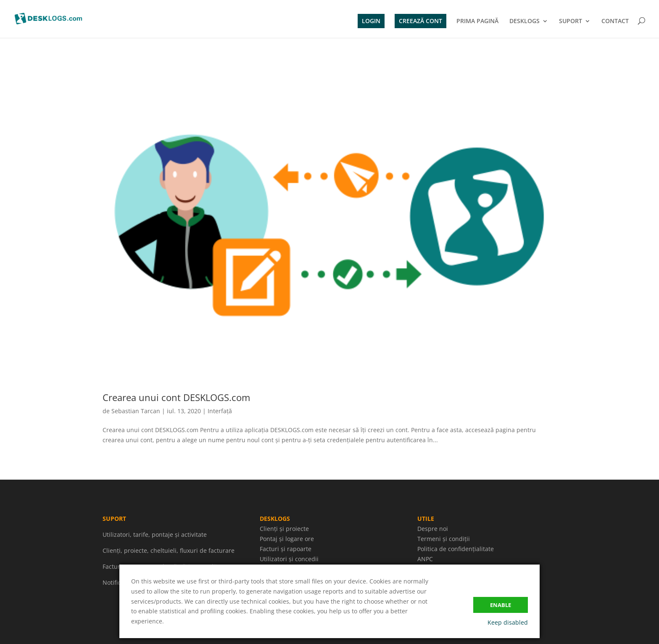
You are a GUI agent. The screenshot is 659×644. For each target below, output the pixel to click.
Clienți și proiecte (284, 529)
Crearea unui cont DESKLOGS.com (176, 397)
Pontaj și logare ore (287, 539)
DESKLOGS (525, 21)
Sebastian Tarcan (136, 411)
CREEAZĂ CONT (420, 21)
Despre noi (433, 529)
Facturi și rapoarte (286, 549)
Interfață (220, 411)
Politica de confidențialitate (456, 549)
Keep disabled (508, 622)
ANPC (425, 559)
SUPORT (571, 21)
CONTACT (615, 21)
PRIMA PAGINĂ (477, 21)
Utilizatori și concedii (289, 559)
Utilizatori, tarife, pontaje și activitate (155, 534)
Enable (501, 605)
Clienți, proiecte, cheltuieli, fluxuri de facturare (169, 550)
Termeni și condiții (444, 539)
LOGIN (371, 21)
